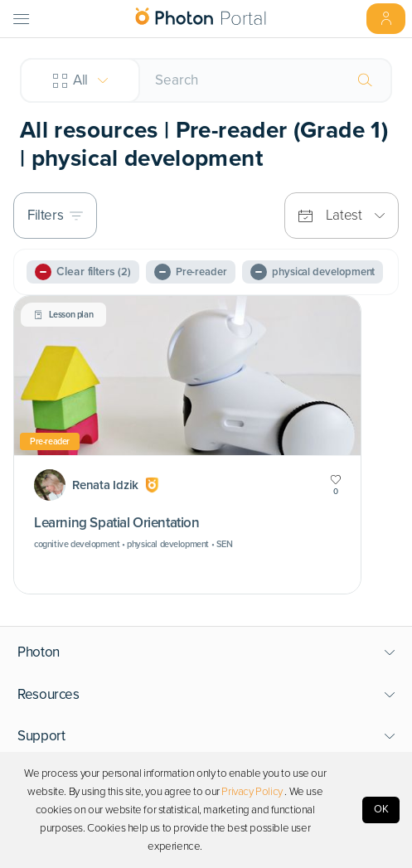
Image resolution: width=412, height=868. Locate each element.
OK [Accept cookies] (381, 809)
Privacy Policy (252, 792)
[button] (206, 652)
